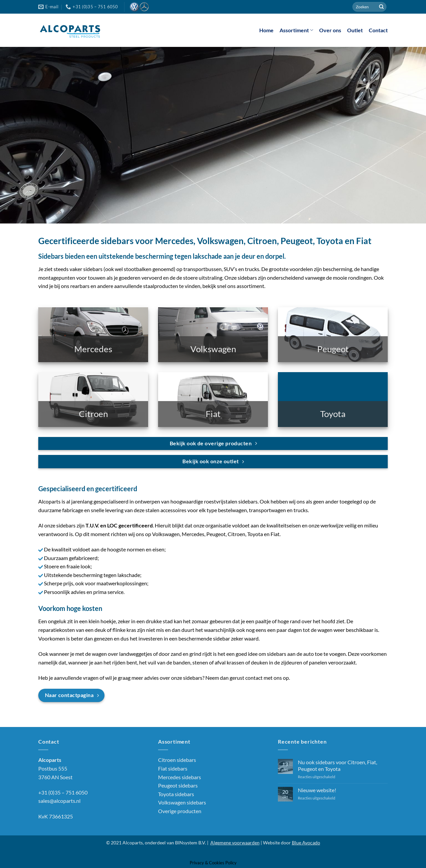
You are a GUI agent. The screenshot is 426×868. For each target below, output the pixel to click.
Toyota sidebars (176, 794)
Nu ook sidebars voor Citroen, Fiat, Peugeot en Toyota (337, 765)
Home (266, 30)
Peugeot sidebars (178, 785)
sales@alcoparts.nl (59, 801)
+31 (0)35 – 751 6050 (63, 792)
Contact (378, 30)
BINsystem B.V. (191, 843)
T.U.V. (92, 525)
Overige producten (180, 811)
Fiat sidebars (173, 768)
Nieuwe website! (317, 790)
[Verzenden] (381, 7)
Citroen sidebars (177, 760)
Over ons (330, 30)
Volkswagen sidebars (182, 802)
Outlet (355, 30)
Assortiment (296, 30)
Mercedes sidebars (180, 777)
